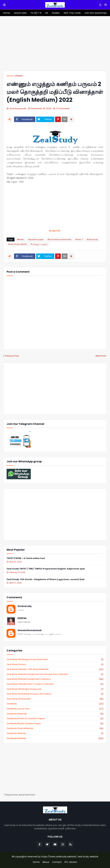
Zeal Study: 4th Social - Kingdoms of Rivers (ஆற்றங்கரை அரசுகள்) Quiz (46, 579)
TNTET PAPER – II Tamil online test (26, 558)
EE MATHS (55, 231)
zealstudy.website (55, 738)
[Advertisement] (55, 43)
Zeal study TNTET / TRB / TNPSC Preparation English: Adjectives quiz (46, 569)
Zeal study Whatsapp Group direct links (55, 659)
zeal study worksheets (55, 699)
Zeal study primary (55, 664)
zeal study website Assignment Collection (55, 679)
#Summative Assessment (59, 239)
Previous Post (12, 356)
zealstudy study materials (55, 728)
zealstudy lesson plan (55, 709)
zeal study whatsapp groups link (55, 689)
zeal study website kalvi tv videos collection (55, 684)
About (46, 862)
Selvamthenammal (29, 630)
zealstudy (55, 704)
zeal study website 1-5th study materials (55, 669)
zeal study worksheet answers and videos (55, 694)
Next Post (100, 356)
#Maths (19, 76)
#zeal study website (17, 244)
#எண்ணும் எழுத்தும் (39, 244)
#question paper (36, 239)
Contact (57, 862)
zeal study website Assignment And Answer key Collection (55, 674)
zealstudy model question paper (55, 724)
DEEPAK (22, 618)
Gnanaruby (25, 606)
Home (10, 76)
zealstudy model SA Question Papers (55, 719)
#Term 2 (79, 239)
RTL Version (71, 862)
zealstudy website (55, 733)
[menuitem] (7, 13)
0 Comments (63, 108)
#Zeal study (92, 239)
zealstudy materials (55, 714)
